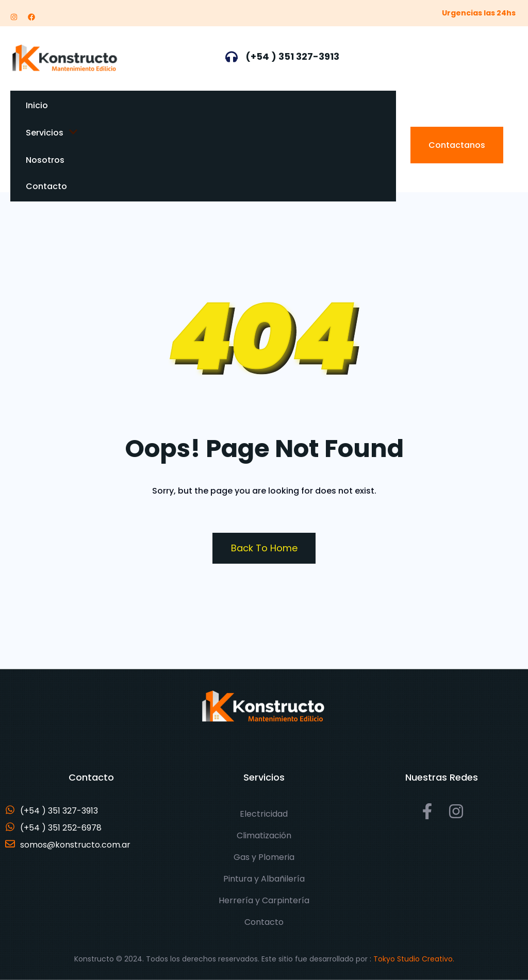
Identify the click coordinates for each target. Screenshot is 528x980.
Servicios (52, 133)
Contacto (46, 186)
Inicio (37, 105)
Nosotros (45, 160)
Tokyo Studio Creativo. (414, 959)
